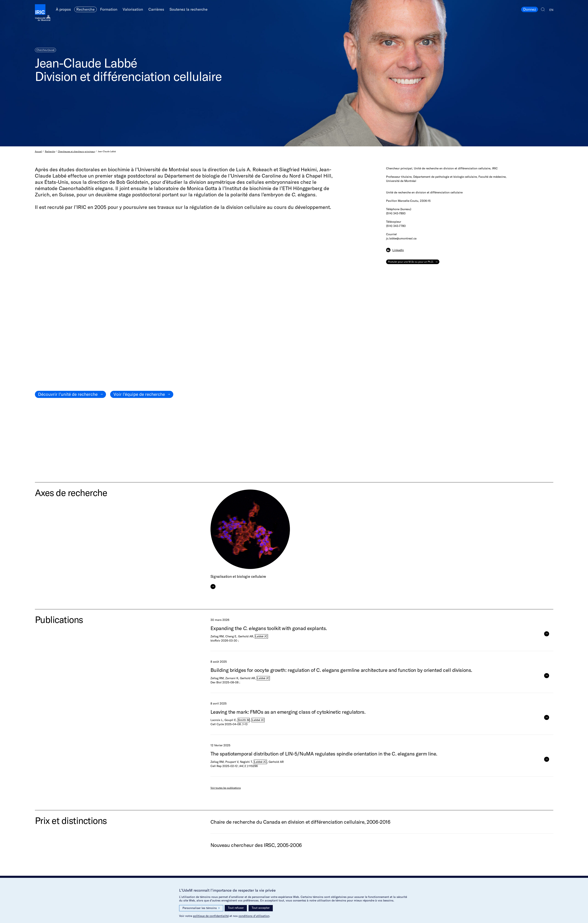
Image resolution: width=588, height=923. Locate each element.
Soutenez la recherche (189, 9)
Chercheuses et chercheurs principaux (76, 151)
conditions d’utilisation (254, 916)
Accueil (38, 151)
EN (551, 10)
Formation (109, 9)
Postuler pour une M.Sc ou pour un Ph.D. (411, 262)
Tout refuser (236, 908)
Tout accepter (261, 908)
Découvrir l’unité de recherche (68, 394)
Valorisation (133, 9)
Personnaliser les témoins (201, 908)
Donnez (530, 9)
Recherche (85, 9)
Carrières (156, 9)
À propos (63, 9)
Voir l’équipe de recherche (139, 394)
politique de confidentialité (211, 916)
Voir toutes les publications (226, 788)
